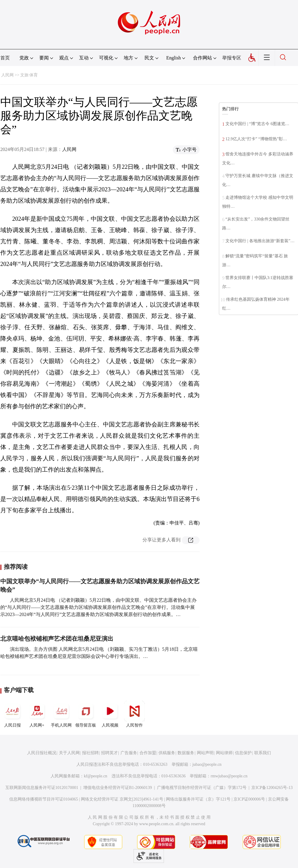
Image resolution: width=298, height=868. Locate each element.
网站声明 (205, 753)
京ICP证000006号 (249, 799)
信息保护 (243, 753)
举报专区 (232, 58)
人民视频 (110, 714)
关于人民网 (69, 753)
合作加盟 (148, 753)
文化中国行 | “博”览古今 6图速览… (257, 124)
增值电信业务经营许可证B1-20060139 (118, 788)
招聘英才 (109, 753)
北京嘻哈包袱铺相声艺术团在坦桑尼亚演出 (57, 639)
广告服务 (129, 753)
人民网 (7, 75)
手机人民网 (61, 714)
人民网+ (37, 714)
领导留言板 (86, 714)
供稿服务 (167, 753)
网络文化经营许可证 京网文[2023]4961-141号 (122, 799)
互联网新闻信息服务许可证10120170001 (42, 788)
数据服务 (186, 753)
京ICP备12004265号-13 (272, 788)
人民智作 (134, 714)
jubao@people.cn (207, 764)
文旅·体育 (29, 75)
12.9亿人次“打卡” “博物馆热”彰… (256, 139)
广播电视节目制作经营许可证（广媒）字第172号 (202, 788)
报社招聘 (90, 753)
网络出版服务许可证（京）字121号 (198, 799)
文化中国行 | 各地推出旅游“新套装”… (260, 241)
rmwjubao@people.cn (229, 776)
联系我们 (263, 753)
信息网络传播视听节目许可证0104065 (44, 799)
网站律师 (224, 753)
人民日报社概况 (42, 753)
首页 (5, 58)
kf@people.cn (96, 776)
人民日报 (12, 714)
